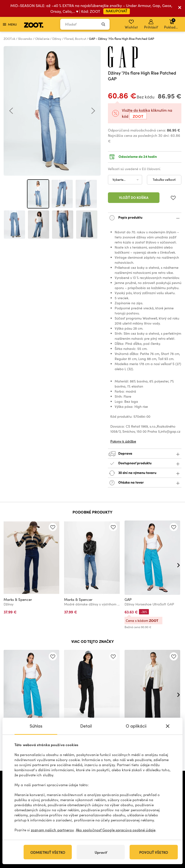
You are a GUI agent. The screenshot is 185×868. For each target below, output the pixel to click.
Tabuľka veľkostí (164, 180)
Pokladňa (172, 24)
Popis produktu (145, 218)
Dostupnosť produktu (145, 463)
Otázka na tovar (145, 483)
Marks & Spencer (18, 599)
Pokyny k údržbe (123, 441)
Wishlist (131, 24)
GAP (128, 599)
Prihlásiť (151, 24)
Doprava (145, 454)
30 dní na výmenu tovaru (145, 473)
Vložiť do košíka (134, 197)
